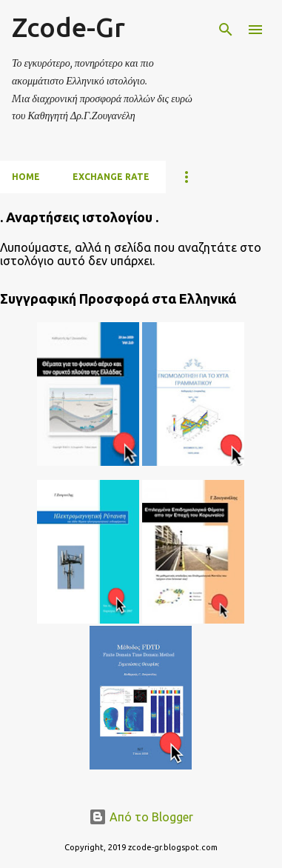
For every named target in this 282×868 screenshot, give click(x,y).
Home (26, 177)
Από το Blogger (141, 817)
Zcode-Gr (68, 27)
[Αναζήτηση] (226, 30)
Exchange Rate (111, 177)
